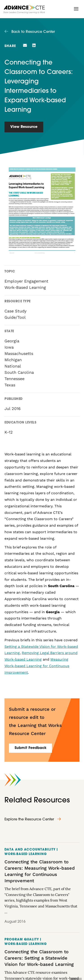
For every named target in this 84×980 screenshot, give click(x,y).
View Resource (24, 127)
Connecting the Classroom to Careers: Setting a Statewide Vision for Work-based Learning (39, 958)
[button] (76, 9)
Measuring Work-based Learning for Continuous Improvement (37, 666)
